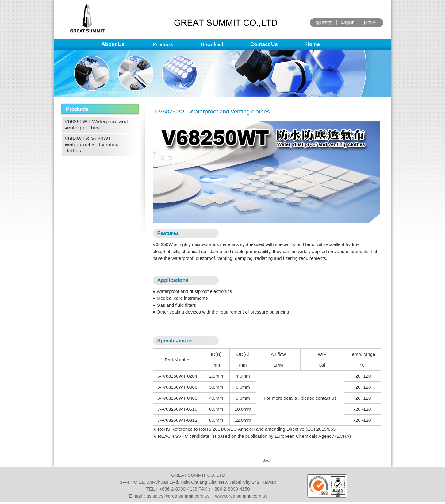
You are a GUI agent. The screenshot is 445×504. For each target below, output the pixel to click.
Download (212, 44)
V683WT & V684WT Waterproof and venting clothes (92, 145)
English (348, 22)
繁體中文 (324, 23)
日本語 (370, 23)
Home (313, 44)
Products (163, 44)
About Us (113, 44)
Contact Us (264, 44)
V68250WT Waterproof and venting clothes (96, 125)
